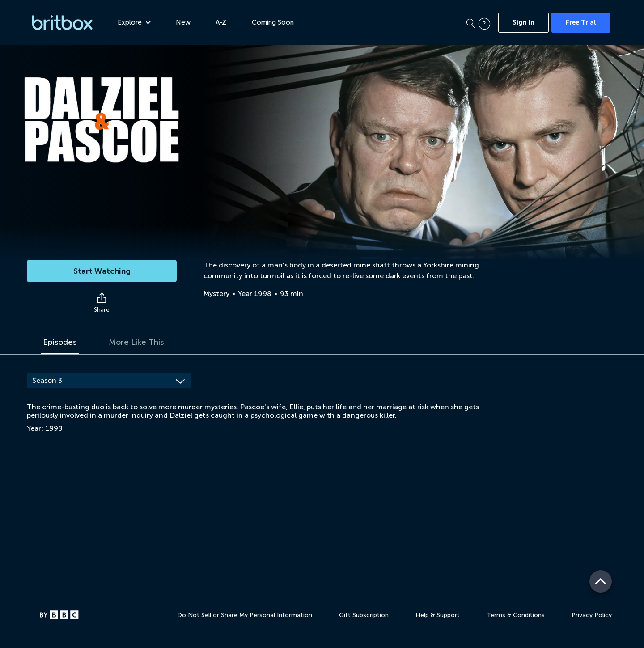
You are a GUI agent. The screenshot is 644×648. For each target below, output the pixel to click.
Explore (134, 22)
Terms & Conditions (516, 615)
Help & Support (438, 615)
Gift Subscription (364, 615)
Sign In (523, 22)
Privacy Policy (592, 615)
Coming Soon (273, 22)
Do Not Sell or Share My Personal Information (245, 615)
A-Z (221, 22)
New (183, 22)
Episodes (60, 342)
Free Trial (581, 22)
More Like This (136, 342)
